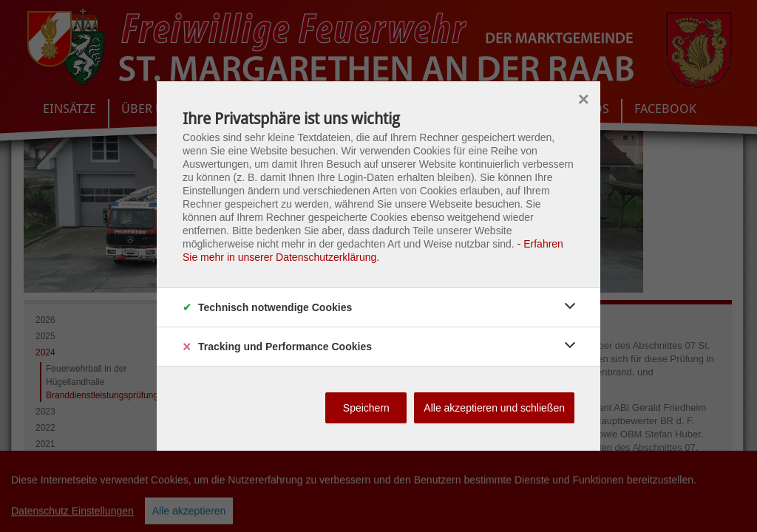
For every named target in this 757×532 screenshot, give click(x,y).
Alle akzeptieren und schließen (494, 408)
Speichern (366, 408)
